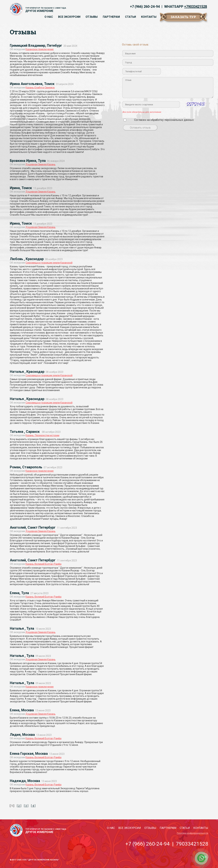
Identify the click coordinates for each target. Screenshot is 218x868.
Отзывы (92, 17)
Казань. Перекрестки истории (42, 435)
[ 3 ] (26, 806)
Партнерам (111, 17)
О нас (49, 17)
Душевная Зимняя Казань (41, 164)
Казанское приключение (40, 49)
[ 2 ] (19, 806)
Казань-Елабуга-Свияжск (40, 88)
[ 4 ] (33, 806)
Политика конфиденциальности (192, 833)
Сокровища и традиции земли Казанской (49, 263)
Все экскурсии (69, 17)
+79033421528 (196, 7)
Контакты (149, 17)
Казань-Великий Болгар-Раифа (43, 564)
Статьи (130, 17)
